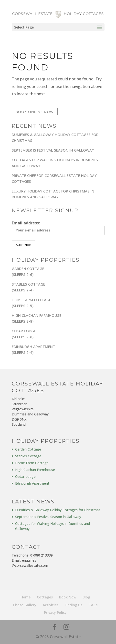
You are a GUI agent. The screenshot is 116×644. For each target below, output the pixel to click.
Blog (86, 597)
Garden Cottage (28, 449)
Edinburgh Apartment (32, 483)
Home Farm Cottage (32, 463)
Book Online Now (35, 112)
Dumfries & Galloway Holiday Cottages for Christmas (58, 510)
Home (26, 597)
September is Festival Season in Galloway (53, 150)
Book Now (68, 597)
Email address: (58, 228)
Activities (51, 605)
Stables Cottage (28, 456)
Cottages (45, 597)
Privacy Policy (55, 612)
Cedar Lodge (25, 476)
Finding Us (74, 605)
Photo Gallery (25, 605)
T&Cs (93, 605)
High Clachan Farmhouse (35, 470)
